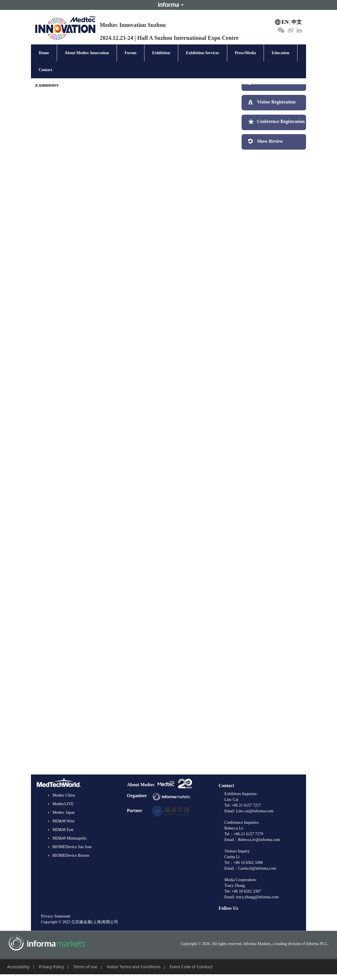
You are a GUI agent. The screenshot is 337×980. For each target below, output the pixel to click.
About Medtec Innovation (87, 53)
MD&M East (63, 830)
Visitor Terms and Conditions (134, 967)
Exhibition (161, 53)
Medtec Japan (63, 812)
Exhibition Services (203, 53)
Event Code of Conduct (191, 967)
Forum (131, 53)
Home (44, 53)
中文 (297, 22)
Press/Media (246, 53)
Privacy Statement (56, 916)
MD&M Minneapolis (69, 838)
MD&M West (63, 821)
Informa (168, 5)
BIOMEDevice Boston (71, 855)
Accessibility (18, 967)
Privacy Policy (51, 967)
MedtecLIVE (63, 804)
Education (280, 53)
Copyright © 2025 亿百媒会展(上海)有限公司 (80, 922)
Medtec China (64, 795)
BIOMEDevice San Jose (72, 847)
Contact (45, 70)
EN (285, 22)
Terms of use (85, 967)
